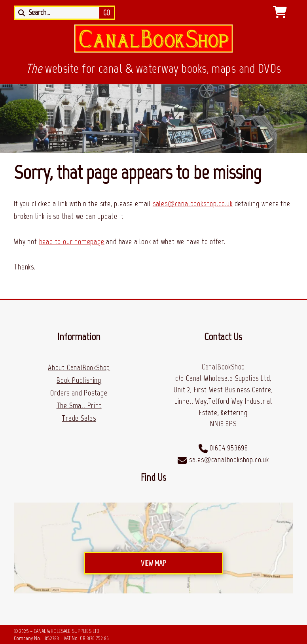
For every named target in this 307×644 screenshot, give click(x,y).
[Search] (59, 13)
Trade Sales (79, 418)
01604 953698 (229, 448)
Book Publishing (79, 380)
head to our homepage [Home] (72, 242)
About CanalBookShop (79, 368)
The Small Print (79, 406)
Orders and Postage (79, 393)
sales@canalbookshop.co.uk (193, 204)
